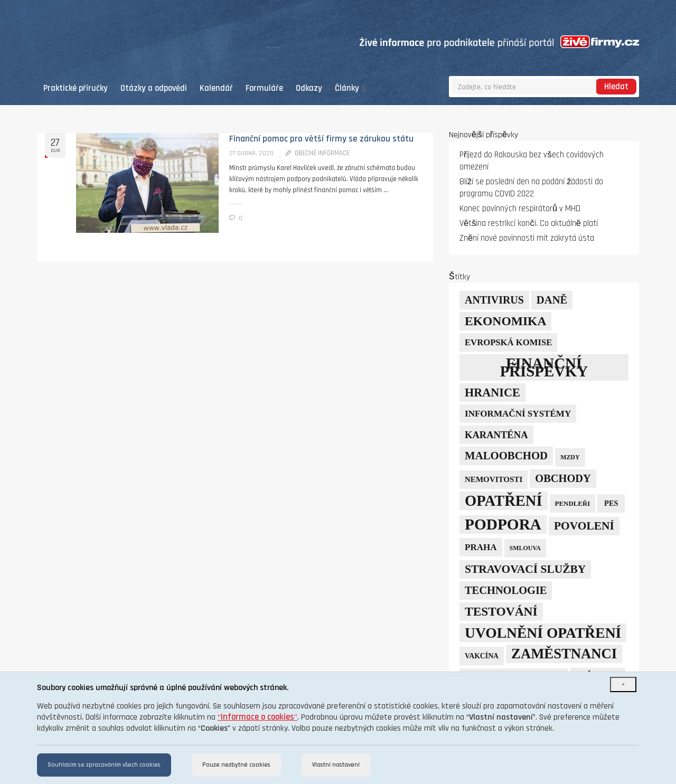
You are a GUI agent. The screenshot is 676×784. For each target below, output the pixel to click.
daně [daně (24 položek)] (552, 300)
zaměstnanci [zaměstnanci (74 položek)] (564, 654)
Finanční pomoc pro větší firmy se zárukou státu (321, 139)
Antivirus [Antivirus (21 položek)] (494, 300)
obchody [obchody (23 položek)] (563, 478)
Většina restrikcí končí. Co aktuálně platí (529, 224)
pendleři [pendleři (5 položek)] (573, 503)
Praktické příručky (76, 88)
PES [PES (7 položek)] (611, 503)
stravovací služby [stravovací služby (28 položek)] (525, 569)
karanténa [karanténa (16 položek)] (496, 435)
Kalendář (216, 88)
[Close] (623, 684)
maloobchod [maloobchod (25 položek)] (506, 456)
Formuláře (264, 88)
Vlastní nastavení (336, 765)
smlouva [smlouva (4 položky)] (525, 548)
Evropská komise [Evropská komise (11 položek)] (508, 342)
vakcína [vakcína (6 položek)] (482, 656)
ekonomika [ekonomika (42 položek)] (505, 321)
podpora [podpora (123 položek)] (503, 524)
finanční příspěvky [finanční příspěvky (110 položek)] (544, 367)
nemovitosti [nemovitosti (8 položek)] (494, 479)
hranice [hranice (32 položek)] (492, 393)
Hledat (616, 87)
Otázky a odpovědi (154, 88)
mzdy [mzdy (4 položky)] (570, 457)
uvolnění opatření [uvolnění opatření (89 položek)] (543, 633)
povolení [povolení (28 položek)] (584, 526)
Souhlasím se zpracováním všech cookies (104, 765)
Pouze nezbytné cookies (236, 765)
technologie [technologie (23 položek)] (506, 590)
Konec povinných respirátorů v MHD (520, 209)
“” (257, 717)
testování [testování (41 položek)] (501, 611)
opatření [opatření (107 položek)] (504, 501)
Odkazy (309, 88)
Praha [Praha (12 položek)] (481, 547)
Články (350, 88)
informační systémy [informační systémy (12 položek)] (518, 414)
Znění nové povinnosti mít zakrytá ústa (527, 238)
